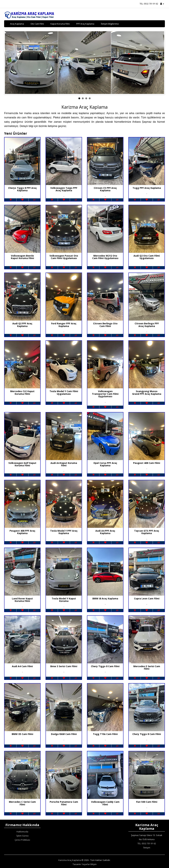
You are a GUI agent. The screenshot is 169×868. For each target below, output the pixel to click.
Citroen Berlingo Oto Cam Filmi (105, 325)
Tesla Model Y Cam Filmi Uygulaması (64, 392)
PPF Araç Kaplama (85, 24)
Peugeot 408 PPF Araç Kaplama (22, 532)
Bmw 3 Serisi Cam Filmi (64, 666)
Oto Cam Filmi (37, 24)
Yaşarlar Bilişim (89, 864)
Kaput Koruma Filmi (60, 24)
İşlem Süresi (22, 836)
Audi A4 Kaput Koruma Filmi (64, 464)
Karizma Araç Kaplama (70, 860)
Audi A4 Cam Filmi (22, 666)
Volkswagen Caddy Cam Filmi (105, 803)
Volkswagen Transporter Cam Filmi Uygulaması (105, 394)
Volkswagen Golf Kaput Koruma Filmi (22, 464)
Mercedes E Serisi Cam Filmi (147, 667)
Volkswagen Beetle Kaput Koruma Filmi (22, 257)
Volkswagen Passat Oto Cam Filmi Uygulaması (64, 257)
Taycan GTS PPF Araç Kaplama (147, 532)
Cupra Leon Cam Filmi (147, 598)
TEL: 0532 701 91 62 (149, 4)
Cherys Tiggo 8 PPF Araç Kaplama (22, 189)
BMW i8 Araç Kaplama (105, 598)
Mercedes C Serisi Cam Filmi (22, 803)
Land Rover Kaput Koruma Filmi (22, 600)
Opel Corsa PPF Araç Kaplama (105, 464)
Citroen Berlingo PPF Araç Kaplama (147, 325)
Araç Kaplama (17, 24)
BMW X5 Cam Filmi (22, 734)
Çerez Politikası (22, 840)
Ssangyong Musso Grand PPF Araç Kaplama (147, 392)
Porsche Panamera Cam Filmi (64, 803)
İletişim (147, 848)
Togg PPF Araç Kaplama (147, 188)
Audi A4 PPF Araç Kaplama (105, 532)
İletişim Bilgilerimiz (110, 24)
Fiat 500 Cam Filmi (147, 802)
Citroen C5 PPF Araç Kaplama (105, 189)
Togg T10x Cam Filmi (105, 734)
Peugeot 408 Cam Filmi (147, 463)
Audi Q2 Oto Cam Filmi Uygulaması (147, 257)
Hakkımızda (22, 832)
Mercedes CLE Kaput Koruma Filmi (22, 392)
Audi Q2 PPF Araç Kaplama (22, 325)
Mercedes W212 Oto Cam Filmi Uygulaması (105, 257)
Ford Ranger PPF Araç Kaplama (64, 325)
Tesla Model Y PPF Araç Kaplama (64, 532)
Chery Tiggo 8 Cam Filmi (105, 666)
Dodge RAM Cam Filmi (64, 734)
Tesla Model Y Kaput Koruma (64, 600)
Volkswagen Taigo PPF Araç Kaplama (64, 189)
